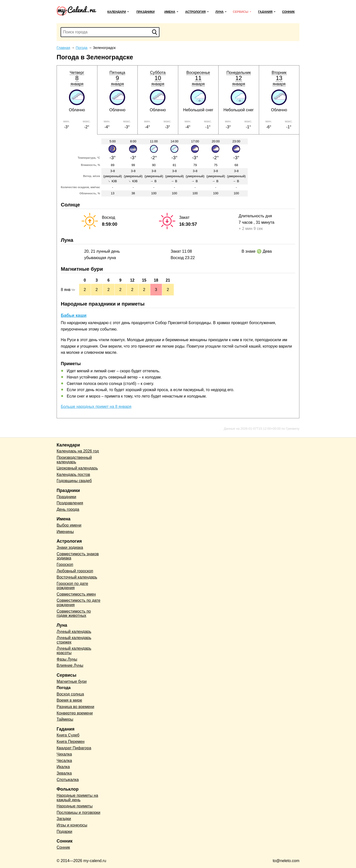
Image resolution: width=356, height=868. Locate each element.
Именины (65, 532)
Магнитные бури (72, 681)
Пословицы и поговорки (78, 812)
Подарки (64, 832)
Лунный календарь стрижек (74, 640)
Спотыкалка (68, 780)
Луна (219, 12)
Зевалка (64, 773)
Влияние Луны (70, 665)
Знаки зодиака (70, 547)
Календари (117, 12)
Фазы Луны (67, 659)
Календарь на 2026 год (78, 451)
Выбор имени (69, 525)
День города (68, 509)
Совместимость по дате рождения (78, 603)
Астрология (195, 12)
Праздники (146, 12)
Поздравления (70, 503)
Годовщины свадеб (74, 481)
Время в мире (69, 700)
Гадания (265, 12)
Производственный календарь (74, 460)
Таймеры (65, 719)
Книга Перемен (71, 742)
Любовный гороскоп (75, 571)
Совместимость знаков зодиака (78, 556)
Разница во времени (75, 707)
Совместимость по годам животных (74, 613)
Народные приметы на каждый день (77, 798)
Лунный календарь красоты (74, 651)
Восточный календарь (77, 577)
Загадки (64, 819)
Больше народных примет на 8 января (96, 407)
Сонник (288, 12)
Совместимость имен (76, 594)
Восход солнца (70, 694)
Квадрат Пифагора (74, 748)
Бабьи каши (74, 315)
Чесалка (64, 761)
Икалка (63, 767)
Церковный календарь (77, 468)
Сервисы (241, 12)
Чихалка (64, 754)
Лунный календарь (74, 632)
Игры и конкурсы (72, 825)
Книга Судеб (68, 735)
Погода (64, 688)
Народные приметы (75, 806)
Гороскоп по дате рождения (72, 586)
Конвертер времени (75, 713)
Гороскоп (65, 565)
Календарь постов (73, 475)
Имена (170, 12)
